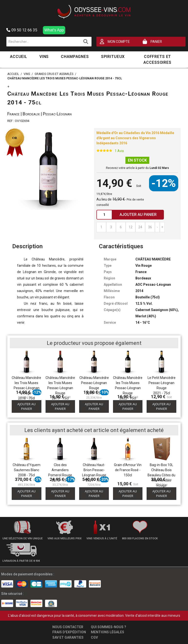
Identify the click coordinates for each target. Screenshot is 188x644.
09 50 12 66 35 (22, 30)
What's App (54, 30)
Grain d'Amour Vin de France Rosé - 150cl (128, 470)
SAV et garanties (68, 637)
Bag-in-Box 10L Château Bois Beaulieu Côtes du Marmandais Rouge (161, 475)
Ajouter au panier (26, 406)
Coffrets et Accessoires (157, 60)
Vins (44, 57)
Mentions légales (108, 632)
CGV (94, 637)
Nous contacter (68, 627)
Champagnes (75, 57)
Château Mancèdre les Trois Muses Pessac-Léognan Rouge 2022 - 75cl (128, 388)
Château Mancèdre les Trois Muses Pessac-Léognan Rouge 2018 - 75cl (26, 388)
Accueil (19, 57)
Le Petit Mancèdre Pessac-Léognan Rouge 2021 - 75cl (162, 385)
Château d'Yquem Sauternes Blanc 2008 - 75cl (27, 470)
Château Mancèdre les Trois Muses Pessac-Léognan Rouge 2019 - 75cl (60, 388)
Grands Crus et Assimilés (54, 74)
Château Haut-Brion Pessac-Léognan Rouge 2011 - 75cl (94, 473)
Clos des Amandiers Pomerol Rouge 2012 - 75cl (60, 473)
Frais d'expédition (69, 632)
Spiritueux (113, 57)
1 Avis (119, 151)
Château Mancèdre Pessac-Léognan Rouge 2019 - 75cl (94, 385)
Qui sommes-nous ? (108, 627)
